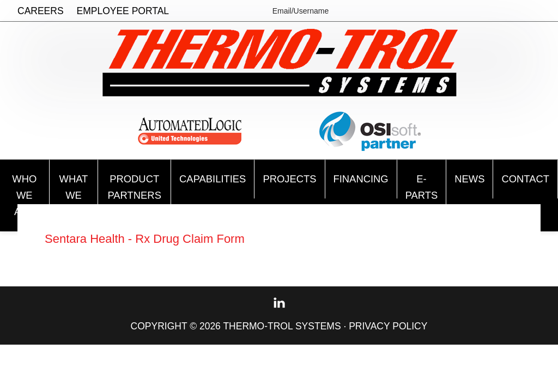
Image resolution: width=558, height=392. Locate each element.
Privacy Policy (388, 329)
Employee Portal (123, 11)
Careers (41, 11)
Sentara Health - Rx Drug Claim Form (154, 241)
